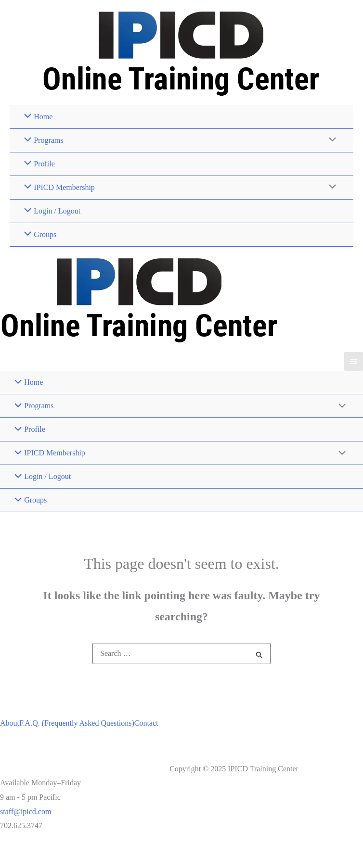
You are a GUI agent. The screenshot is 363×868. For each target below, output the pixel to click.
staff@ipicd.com (26, 811)
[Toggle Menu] (330, 140)
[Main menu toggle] (354, 361)
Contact (146, 723)
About (10, 723)
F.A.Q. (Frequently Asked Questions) (77, 723)
